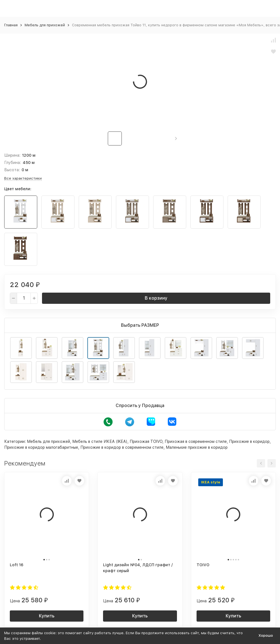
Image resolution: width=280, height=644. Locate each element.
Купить (47, 616)
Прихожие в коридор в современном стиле (122, 447)
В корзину (156, 298)
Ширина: (12, 155)
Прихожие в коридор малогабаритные (41, 447)
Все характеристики (23, 178)
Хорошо (266, 635)
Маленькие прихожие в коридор (197, 447)
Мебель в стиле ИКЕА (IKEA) (100, 441)
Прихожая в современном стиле (196, 441)
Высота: (12, 170)
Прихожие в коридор (249, 441)
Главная (11, 25)
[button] (176, 138)
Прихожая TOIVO (146, 441)
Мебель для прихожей (45, 25)
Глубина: (13, 163)
